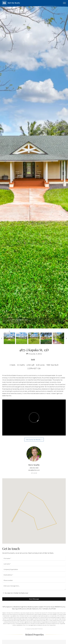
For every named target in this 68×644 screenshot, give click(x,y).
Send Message (34, 599)
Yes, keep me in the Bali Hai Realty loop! (16, 593)
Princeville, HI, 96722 (34, 354)
